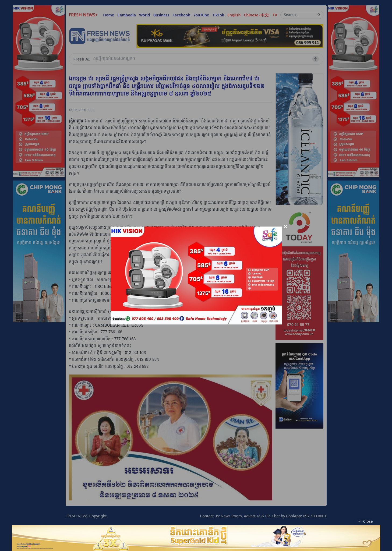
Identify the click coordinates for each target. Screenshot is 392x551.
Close (365, 521)
